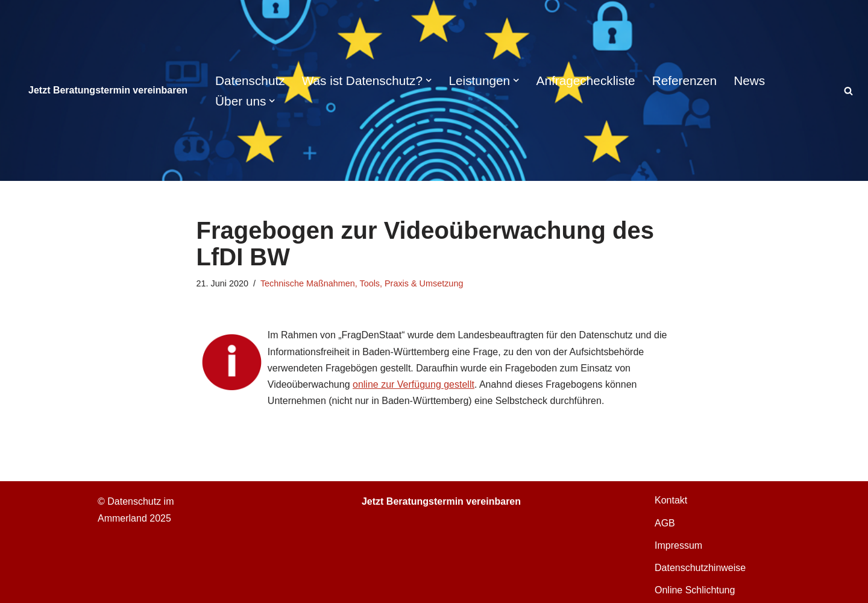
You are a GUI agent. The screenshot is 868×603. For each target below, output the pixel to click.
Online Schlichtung (695, 590)
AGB (665, 523)
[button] (429, 80)
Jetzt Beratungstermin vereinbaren (108, 90)
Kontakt (671, 500)
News (749, 81)
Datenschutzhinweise (700, 568)
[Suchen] (848, 91)
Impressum (678, 545)
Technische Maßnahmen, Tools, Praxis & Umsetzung (362, 283)
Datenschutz (250, 81)
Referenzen (685, 81)
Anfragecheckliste (586, 81)
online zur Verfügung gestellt (414, 384)
